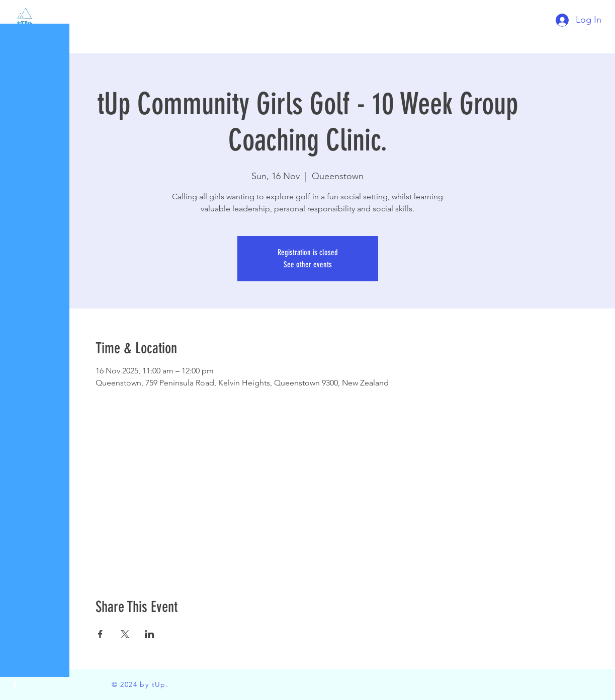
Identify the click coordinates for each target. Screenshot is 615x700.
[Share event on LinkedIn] (150, 634)
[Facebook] (15, 685)
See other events (308, 264)
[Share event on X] (125, 634)
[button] (17, 15)
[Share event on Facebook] (100, 634)
